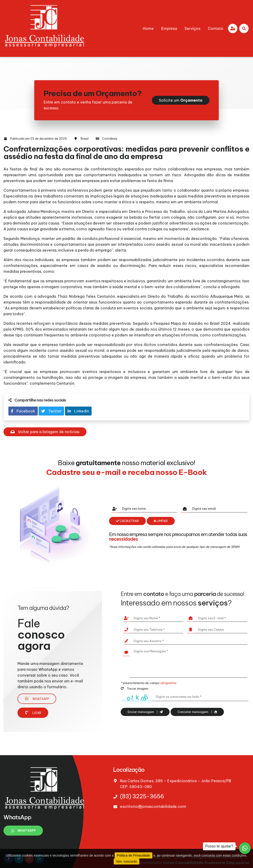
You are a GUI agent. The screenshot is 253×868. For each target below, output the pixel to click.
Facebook (23, 411)
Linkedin (78, 411)
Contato (216, 28)
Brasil (85, 138)
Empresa (169, 28)
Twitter (51, 411)
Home (148, 28)
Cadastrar (127, 521)
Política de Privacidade (133, 855)
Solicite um (181, 100)
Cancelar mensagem (197, 712)
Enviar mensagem (145, 712)
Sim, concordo (126, 861)
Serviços (192, 28)
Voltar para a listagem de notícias (45, 432)
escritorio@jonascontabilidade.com (153, 806)
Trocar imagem (135, 688)
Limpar (161, 521)
